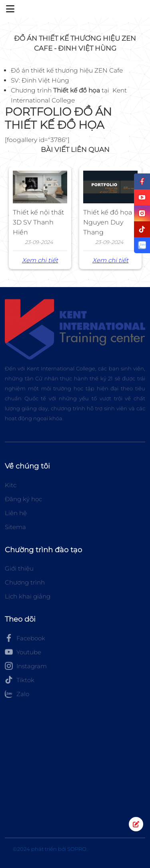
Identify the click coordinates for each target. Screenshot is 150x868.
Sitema (15, 527)
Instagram (26, 666)
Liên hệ (16, 513)
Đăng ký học (23, 499)
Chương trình (25, 582)
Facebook (25, 638)
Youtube (23, 652)
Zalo (17, 694)
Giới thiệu (19, 568)
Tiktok (20, 680)
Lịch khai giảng (28, 596)
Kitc (11, 485)
